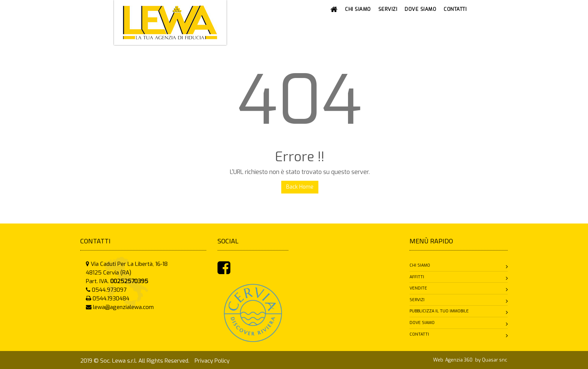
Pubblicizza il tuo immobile (439, 311)
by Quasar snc (491, 360)
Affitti (417, 277)
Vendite (418, 288)
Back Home (300, 187)
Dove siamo (422, 323)
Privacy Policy (212, 361)
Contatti (419, 334)
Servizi (417, 300)
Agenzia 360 (459, 360)
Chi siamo (420, 265)
